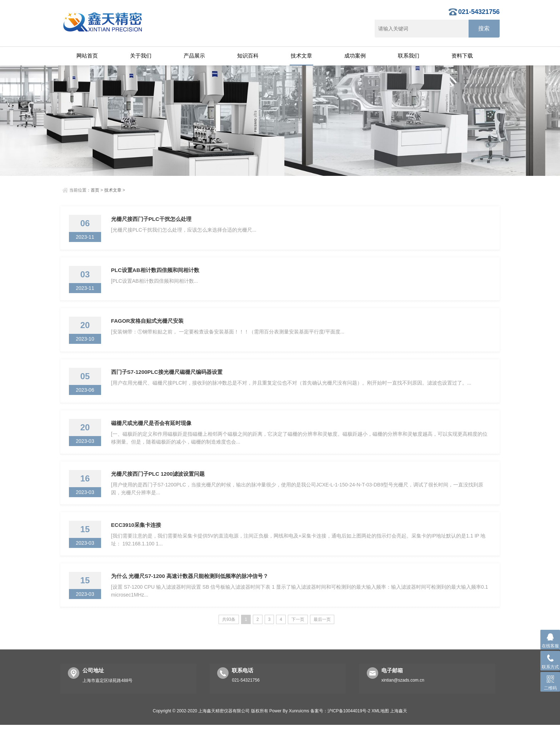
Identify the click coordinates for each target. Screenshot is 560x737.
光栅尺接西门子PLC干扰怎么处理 (152, 220)
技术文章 (301, 56)
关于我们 (141, 56)
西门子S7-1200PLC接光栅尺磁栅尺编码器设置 (167, 377)
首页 (95, 190)
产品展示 (194, 56)
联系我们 (409, 56)
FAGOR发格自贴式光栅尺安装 (148, 325)
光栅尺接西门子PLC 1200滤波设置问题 (159, 482)
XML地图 (380, 723)
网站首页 (87, 56)
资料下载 (462, 56)
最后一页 (322, 632)
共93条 (229, 632)
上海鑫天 (399, 723)
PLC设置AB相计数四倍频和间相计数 (156, 272)
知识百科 (248, 56)
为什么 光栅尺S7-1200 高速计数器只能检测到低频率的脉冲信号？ (190, 587)
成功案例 (355, 56)
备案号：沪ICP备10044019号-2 (340, 723)
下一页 (298, 632)
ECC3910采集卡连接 (137, 535)
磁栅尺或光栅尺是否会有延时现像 (152, 430)
